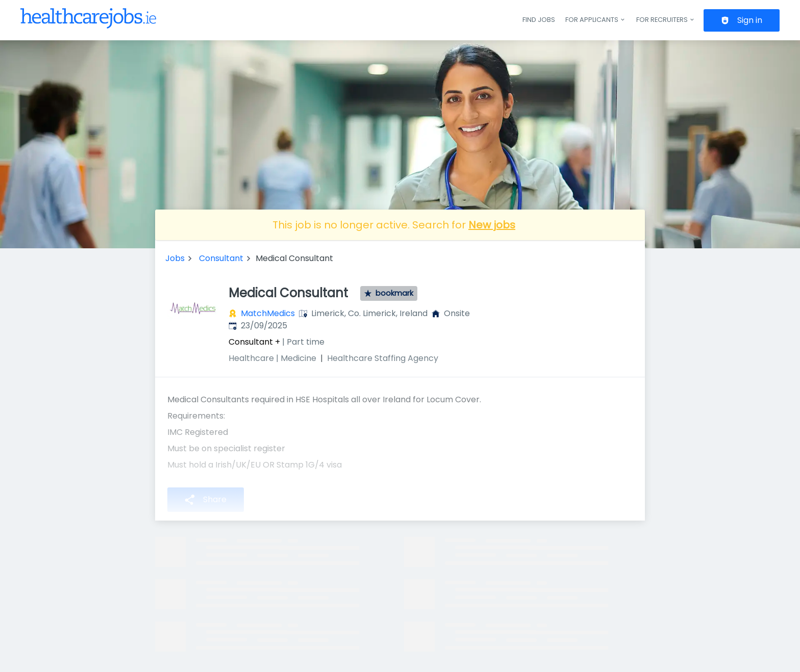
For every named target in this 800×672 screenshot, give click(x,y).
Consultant (221, 258)
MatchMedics (268, 313)
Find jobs (539, 20)
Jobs (175, 258)
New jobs (492, 225)
